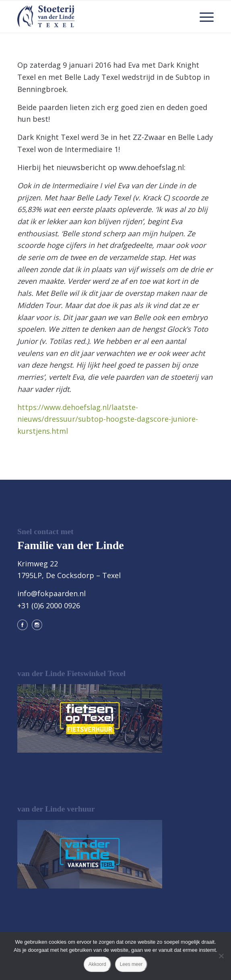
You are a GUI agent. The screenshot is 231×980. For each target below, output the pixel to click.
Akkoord (97, 964)
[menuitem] (203, 17)
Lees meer (131, 964)
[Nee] (221, 956)
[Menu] (203, 17)
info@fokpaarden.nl (52, 593)
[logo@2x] (96, 17)
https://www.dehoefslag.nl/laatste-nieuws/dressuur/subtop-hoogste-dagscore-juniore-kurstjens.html (108, 419)
